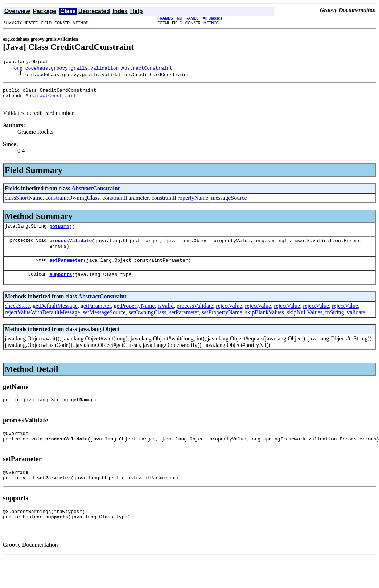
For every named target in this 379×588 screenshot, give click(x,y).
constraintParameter (125, 202)
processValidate (71, 247)
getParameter (96, 316)
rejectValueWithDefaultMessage (42, 322)
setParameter (66, 269)
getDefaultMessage (55, 316)
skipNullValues (305, 322)
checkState (17, 316)
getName (59, 232)
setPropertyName (222, 322)
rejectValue (229, 316)
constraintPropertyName (180, 202)
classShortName (24, 202)
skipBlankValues (265, 322)
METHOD (81, 23)
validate (356, 322)
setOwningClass (147, 322)
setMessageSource (104, 322)
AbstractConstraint (51, 99)
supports (61, 284)
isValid (165, 316)
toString (335, 322)
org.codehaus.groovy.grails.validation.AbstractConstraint (93, 69)
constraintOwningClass (72, 202)
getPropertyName (134, 316)
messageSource (229, 202)
